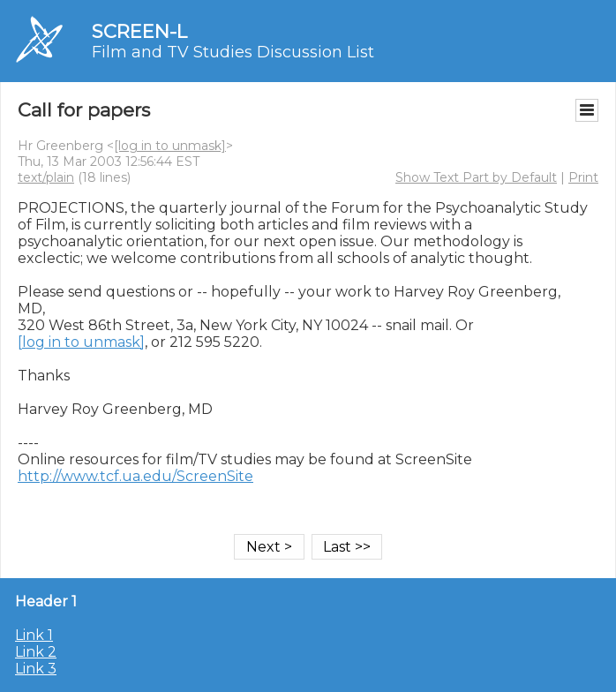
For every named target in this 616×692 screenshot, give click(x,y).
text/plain (46, 177)
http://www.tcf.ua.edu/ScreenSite (135, 476)
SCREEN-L (139, 31)
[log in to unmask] (170, 146)
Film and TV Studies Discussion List (233, 52)
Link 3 (36, 669)
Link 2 (36, 652)
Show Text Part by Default (476, 177)
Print (583, 177)
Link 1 (34, 635)
